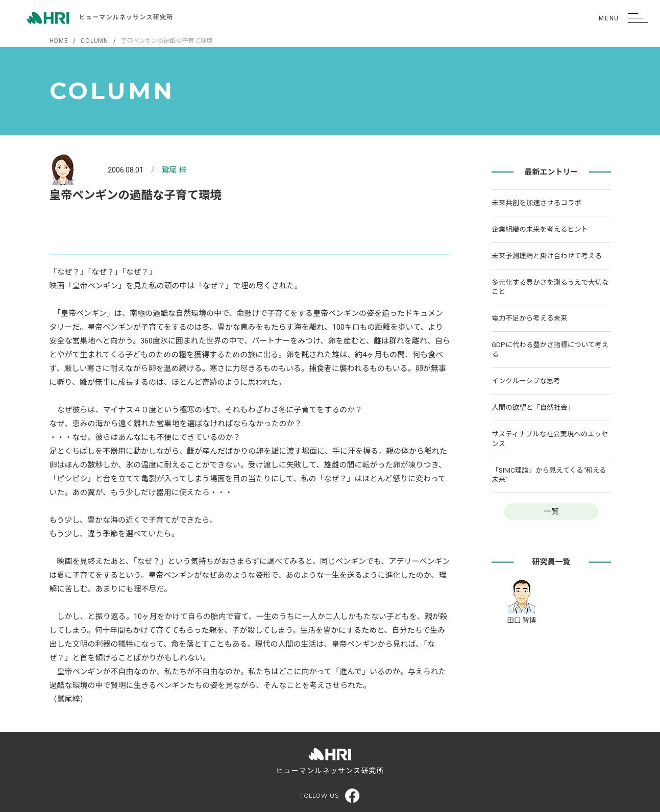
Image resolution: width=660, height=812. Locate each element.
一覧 (551, 511)
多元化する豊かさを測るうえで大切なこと (550, 287)
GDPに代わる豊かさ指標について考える (550, 349)
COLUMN (94, 41)
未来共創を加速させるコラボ (536, 203)
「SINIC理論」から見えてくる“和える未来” (549, 475)
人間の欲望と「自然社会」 (533, 407)
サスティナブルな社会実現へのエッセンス (550, 439)
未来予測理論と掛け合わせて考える (547, 256)
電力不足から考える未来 (529, 318)
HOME (59, 41)
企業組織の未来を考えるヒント (540, 229)
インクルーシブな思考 (526, 381)
